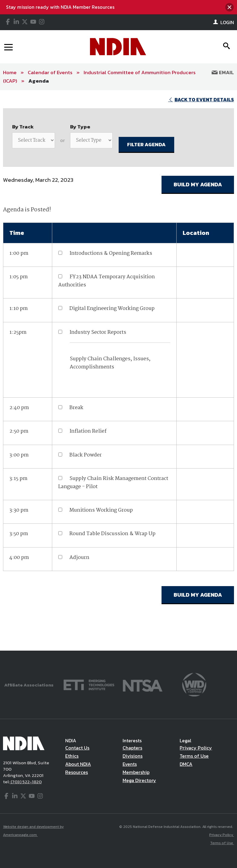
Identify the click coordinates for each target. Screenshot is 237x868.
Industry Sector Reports (98, 332)
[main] (118, 371)
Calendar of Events (50, 72)
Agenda (39, 81)
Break (76, 408)
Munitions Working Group (101, 510)
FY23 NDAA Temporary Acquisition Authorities (107, 281)
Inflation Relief (88, 431)
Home (10, 72)
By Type (80, 127)
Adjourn (79, 558)
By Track (23, 127)
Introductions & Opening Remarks (111, 253)
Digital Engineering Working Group (112, 309)
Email (223, 72)
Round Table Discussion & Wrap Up (112, 534)
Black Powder (86, 455)
